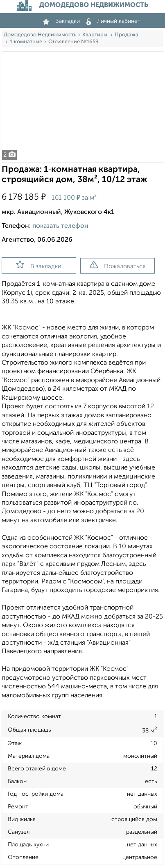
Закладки (61, 21)
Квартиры (95, 35)
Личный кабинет (113, 21)
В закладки (39, 265)
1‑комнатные (26, 42)
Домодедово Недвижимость (40, 35)
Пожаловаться (118, 265)
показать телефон (60, 226)
